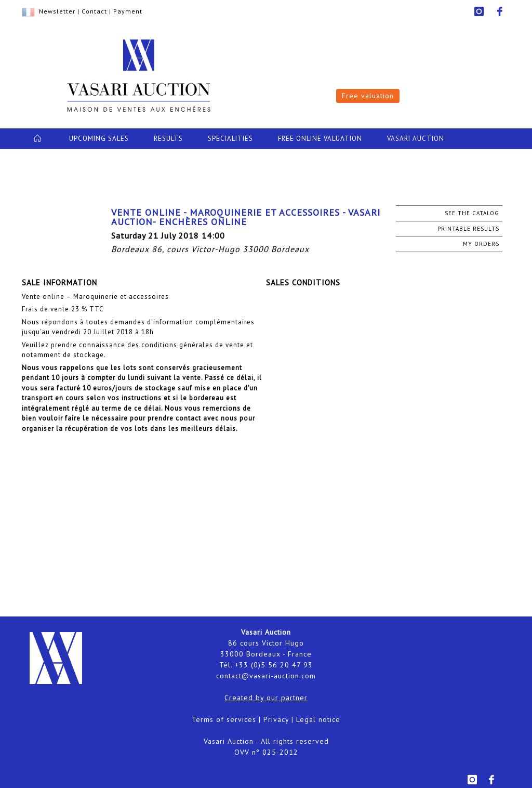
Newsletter (57, 11)
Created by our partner (266, 698)
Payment (128, 11)
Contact (94, 11)
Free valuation (368, 96)
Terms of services (224, 719)
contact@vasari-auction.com (266, 676)
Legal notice (318, 719)
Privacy (276, 719)
